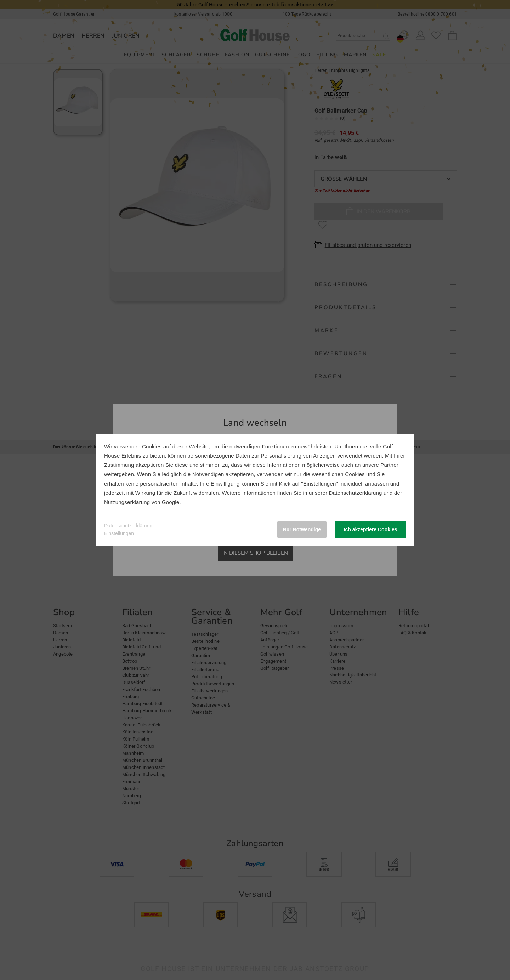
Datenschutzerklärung (356, 493)
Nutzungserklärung (127, 502)
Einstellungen (119, 533)
